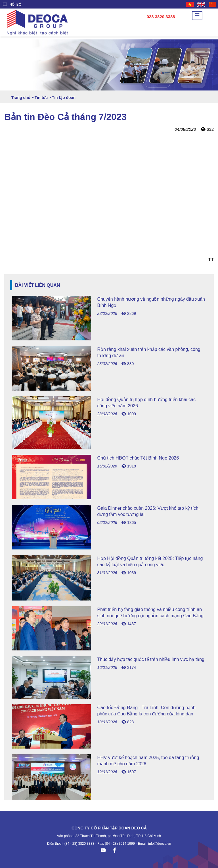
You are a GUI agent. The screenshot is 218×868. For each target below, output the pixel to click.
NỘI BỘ (12, 5)
